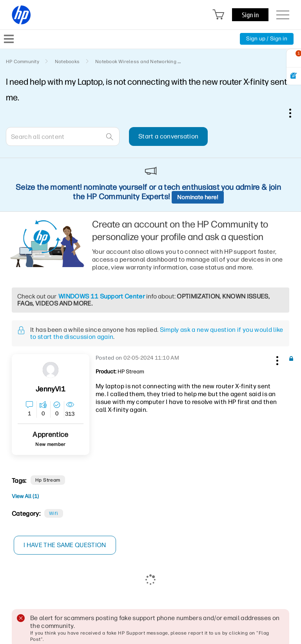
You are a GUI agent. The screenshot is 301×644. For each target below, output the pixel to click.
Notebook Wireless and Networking (136, 62)
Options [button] (294, 113)
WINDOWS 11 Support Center (102, 296)
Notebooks (67, 62)
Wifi (54, 513)
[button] (276, 359)
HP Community (23, 62)
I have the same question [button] (65, 545)
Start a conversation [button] (168, 136)
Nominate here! (198, 197)
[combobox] (63, 136)
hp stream (48, 480)
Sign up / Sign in (267, 39)
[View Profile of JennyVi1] (50, 389)
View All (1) (25, 496)
